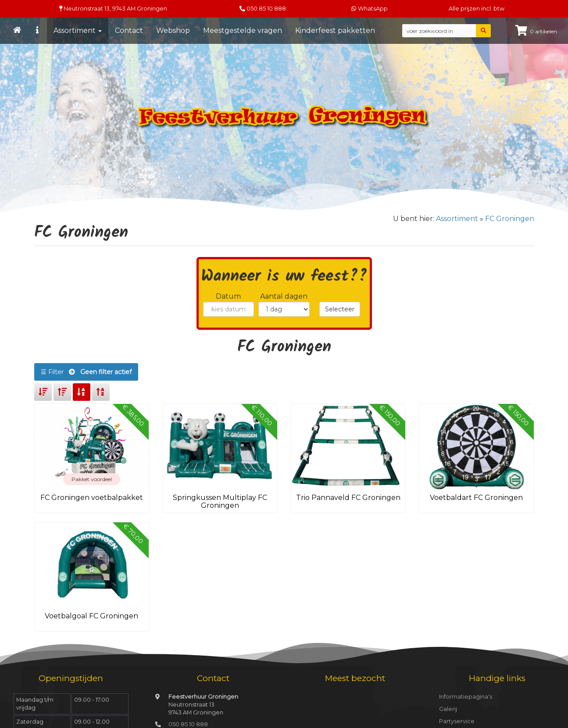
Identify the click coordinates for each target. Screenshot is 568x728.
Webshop (173, 30)
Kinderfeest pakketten (335, 30)
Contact (129, 30)
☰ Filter (86, 372)
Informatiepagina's (466, 697)
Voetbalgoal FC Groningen (91, 616)
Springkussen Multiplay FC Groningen (220, 501)
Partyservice (457, 721)
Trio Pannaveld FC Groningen (348, 498)
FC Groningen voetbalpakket (92, 498)
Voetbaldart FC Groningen (476, 498)
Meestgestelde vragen (243, 30)
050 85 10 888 (266, 9)
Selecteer (340, 309)
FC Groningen (510, 219)
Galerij (448, 709)
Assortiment (78, 30)
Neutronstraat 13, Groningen (113, 9)
